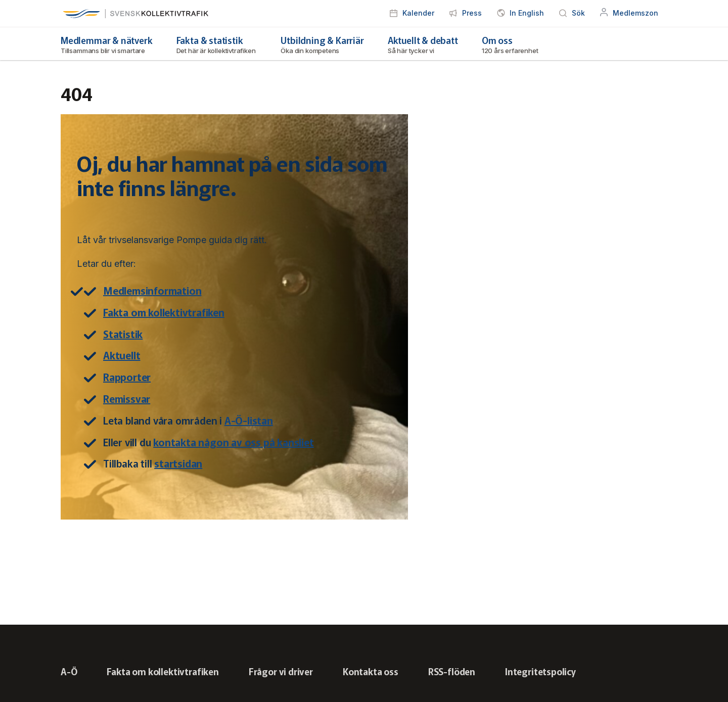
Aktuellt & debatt (423, 44)
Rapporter (127, 377)
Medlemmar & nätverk (107, 44)
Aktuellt (122, 355)
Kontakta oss (371, 671)
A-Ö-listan (249, 420)
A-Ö (69, 671)
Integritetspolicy (540, 671)
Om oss (511, 44)
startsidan (178, 463)
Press (472, 13)
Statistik (123, 334)
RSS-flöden (452, 671)
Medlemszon (635, 13)
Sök (578, 13)
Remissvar (127, 399)
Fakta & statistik (217, 44)
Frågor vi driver (281, 671)
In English (527, 13)
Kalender (418, 13)
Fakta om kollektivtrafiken (164, 312)
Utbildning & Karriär (322, 44)
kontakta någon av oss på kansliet (233, 442)
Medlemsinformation (152, 290)
